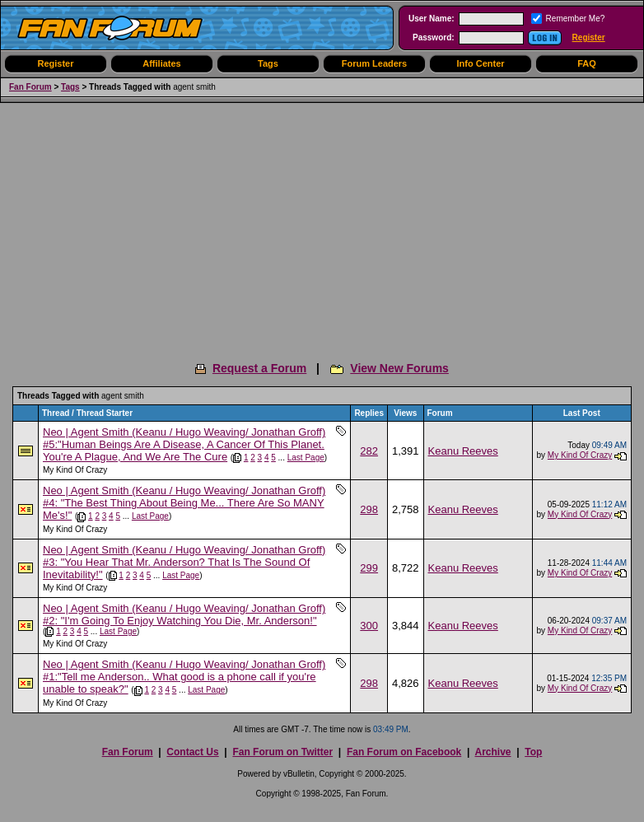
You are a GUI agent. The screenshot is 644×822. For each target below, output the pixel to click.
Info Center (480, 63)
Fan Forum (30, 87)
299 (369, 568)
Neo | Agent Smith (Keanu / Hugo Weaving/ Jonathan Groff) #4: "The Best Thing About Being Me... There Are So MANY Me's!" (184, 503)
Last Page (306, 458)
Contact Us (192, 752)
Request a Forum (259, 368)
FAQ (587, 63)
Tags (268, 63)
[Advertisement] (322, 227)
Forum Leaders (374, 63)
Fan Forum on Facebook (404, 752)
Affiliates (161, 63)
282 (369, 451)
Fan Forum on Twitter (282, 752)
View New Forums (399, 368)
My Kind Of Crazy (75, 470)
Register (589, 37)
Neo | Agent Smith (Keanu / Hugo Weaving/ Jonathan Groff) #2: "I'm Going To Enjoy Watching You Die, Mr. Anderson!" (184, 614)
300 (369, 626)
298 (369, 509)
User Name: (432, 19)
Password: (434, 37)
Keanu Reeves (463, 451)
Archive (492, 752)
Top (533, 752)
